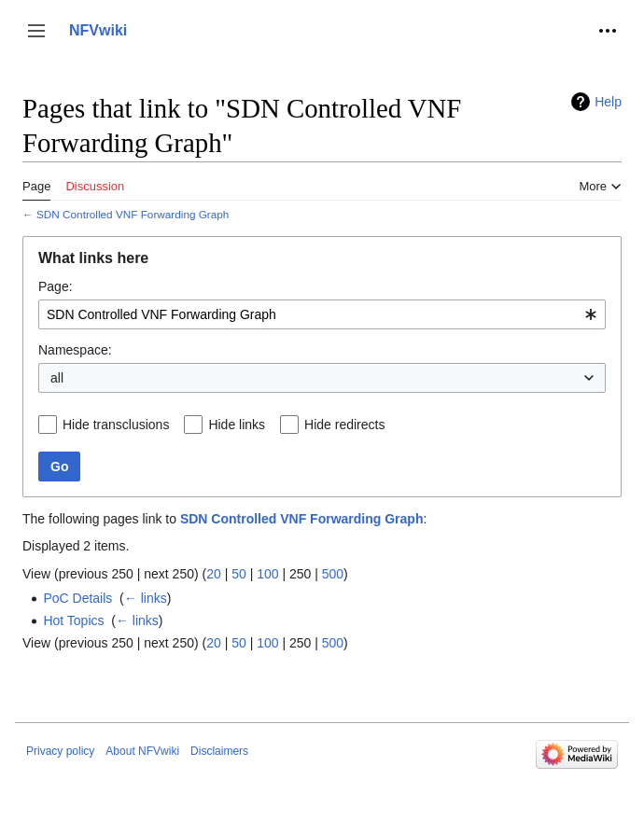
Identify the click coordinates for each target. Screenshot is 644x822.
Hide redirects (344, 425)
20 (214, 574)
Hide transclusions (116, 425)
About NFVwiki (142, 751)
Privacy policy (60, 751)
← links (146, 598)
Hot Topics (73, 620)
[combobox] (322, 314)
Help (608, 102)
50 (239, 574)
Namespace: (75, 350)
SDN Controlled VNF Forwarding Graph (133, 214)
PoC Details (77, 598)
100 (267, 574)
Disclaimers (219, 751)
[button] (36, 31)
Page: (56, 286)
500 (333, 574)
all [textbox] (57, 378)
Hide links (237, 425)
